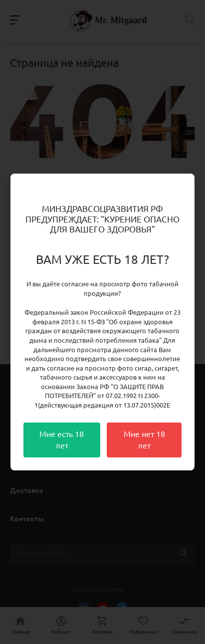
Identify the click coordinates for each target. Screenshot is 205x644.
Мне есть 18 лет (62, 440)
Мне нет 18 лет (144, 440)
